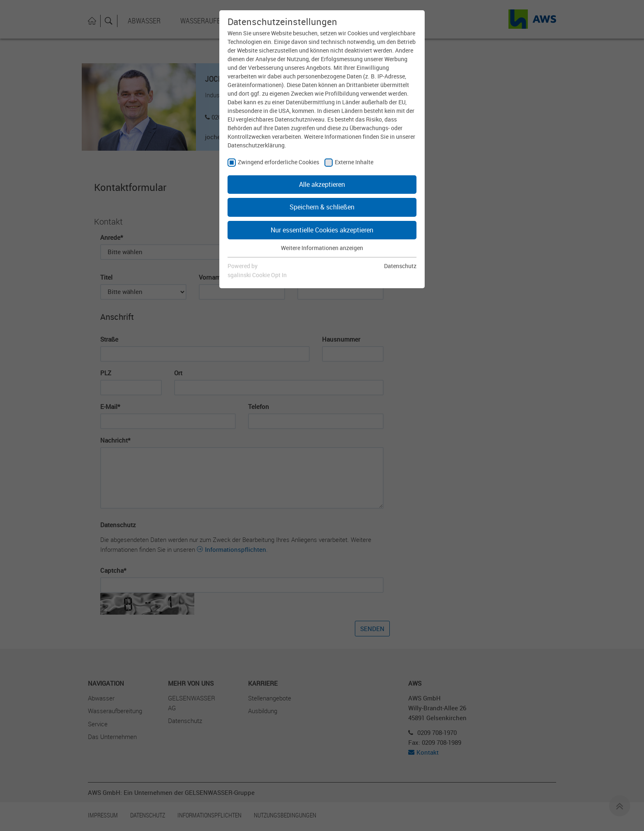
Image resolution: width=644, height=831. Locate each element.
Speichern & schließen (322, 207)
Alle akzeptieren (322, 184)
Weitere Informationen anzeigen (322, 248)
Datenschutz (400, 266)
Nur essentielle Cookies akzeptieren (322, 230)
